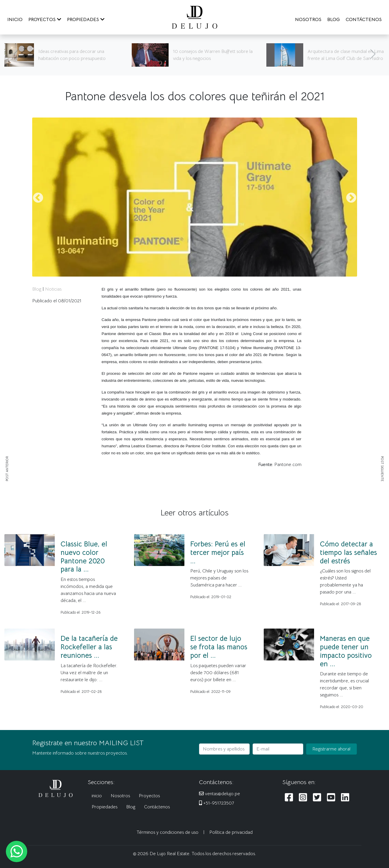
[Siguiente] (373, 55)
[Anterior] (16, 55)
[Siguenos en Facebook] (289, 798)
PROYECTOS (45, 20)
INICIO (15, 20)
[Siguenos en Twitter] (317, 798)
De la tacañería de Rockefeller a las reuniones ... (89, 647)
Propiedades (104, 807)
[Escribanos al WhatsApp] (17, 851)
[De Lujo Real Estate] (195, 17)
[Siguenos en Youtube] (331, 798)
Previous (38, 198)
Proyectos (149, 796)
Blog (37, 289)
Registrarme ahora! (331, 749)
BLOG (334, 20)
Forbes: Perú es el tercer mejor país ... (218, 553)
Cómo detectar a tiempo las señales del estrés (348, 553)
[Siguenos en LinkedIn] (345, 798)
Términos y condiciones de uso (168, 832)
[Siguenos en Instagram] (303, 798)
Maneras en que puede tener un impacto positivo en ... (346, 651)
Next (351, 198)
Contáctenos (157, 807)
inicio (97, 796)
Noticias (53, 289)
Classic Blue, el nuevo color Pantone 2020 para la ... (84, 557)
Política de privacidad (231, 832)
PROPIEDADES (86, 20)
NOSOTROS (308, 20)
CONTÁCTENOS (364, 20)
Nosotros (120, 796)
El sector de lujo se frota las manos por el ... (219, 647)
